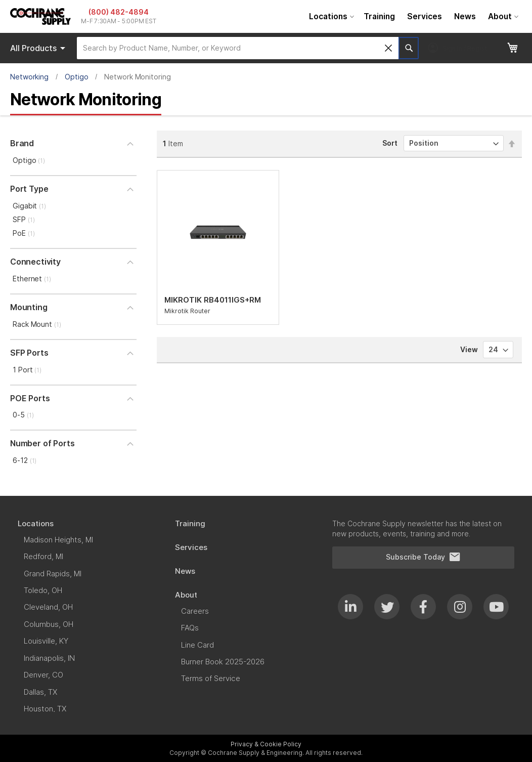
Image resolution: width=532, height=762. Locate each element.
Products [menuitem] (39, 48)
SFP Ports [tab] (29, 353)
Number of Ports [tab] (42, 443)
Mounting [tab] (29, 307)
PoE (24, 233)
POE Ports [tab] (30, 398)
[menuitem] (330, 16)
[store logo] (40, 16)
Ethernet (32, 279)
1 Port (27, 370)
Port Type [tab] (29, 189)
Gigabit (29, 206)
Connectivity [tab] (35, 262)
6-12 (25, 460)
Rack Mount (37, 324)
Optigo (77, 77)
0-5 (23, 415)
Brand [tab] (22, 143)
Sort (390, 143)
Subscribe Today (423, 557)
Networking (29, 77)
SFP (24, 219)
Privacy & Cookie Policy (266, 744)
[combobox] (238, 48)
